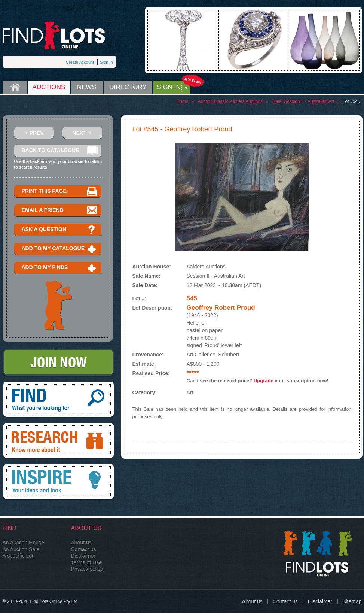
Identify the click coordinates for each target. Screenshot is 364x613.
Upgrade (264, 381)
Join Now (59, 363)
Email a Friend (60, 211)
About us (81, 543)
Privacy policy (87, 569)
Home (15, 87)
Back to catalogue (60, 151)
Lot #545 (351, 101)
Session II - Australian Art (309, 101)
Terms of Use (86, 562)
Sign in (169, 87)
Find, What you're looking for (59, 400)
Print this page (60, 192)
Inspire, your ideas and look (59, 482)
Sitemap (352, 601)
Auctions (49, 87)
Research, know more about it (59, 441)
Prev (34, 132)
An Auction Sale (21, 549)
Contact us (84, 549)
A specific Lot (18, 556)
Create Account (80, 62)
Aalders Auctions (246, 101)
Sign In (106, 62)
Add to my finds (60, 268)
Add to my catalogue (60, 249)
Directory (128, 87)
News (87, 87)
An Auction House (23, 543)
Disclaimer (83, 556)
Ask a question (60, 230)
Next (82, 132)
